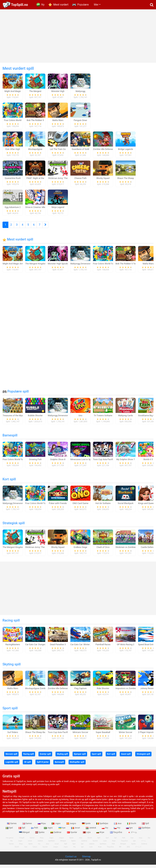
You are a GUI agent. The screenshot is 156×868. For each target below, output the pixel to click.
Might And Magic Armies (15, 267)
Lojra (87, 836)
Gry (105, 831)
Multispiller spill (77, 766)
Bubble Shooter (35, 419)
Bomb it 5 (148, 463)
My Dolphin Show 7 (126, 463)
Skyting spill (12, 668)
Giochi (132, 827)
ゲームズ (138, 850)
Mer (96, 5)
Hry (117, 831)
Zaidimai (56, 836)
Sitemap (86, 860)
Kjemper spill (80, 758)
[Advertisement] (78, 36)
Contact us (71, 860)
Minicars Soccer (80, 736)
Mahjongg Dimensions (81, 267)
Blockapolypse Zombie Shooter (40, 692)
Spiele (86, 827)
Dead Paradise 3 (58, 648)
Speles (40, 836)
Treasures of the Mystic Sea (16, 419)
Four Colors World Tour (104, 267)
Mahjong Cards (126, 419)
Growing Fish (35, 463)
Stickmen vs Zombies (126, 551)
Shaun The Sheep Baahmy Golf (40, 736)
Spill (145, 827)
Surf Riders (13, 736)
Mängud (25, 836)
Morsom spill (11, 758)
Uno (80, 419)
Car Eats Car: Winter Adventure (85, 648)
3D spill (27, 766)
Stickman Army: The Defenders (40, 551)
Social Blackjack (126, 507)
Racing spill (11, 624)
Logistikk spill (12, 766)
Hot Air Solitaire (103, 507)
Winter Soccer (126, 736)
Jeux (118, 827)
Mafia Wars (148, 267)
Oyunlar (72, 836)
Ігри (62, 831)
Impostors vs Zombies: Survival (131, 692)
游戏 (128, 850)
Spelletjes (102, 827)
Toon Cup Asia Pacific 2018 (106, 463)
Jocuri (76, 831)
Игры (42, 827)
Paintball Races (103, 648)
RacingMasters (13, 648)
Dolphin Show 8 (58, 463)
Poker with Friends (58, 507)
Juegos (71, 827)
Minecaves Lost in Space (82, 463)
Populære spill (16, 395)
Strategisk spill (14, 527)
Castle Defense (148, 551)
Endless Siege (81, 551)
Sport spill (10, 712)
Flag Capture (80, 692)
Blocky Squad (58, 551)
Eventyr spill (45, 758)
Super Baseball (103, 736)
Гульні (35, 850)
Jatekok (91, 831)
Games (12, 827)
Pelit (35, 831)
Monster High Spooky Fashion (62, 267)
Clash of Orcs (103, 551)
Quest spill (126, 758)
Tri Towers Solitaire (103, 419)
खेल (120, 850)
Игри (100, 836)
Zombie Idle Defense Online (61, 692)
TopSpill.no (19, 5)
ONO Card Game (80, 507)
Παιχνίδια (116, 836)
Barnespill (10, 439)
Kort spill (9, 483)
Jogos (56, 827)
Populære (83, 5)
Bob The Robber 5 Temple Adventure (133, 267)
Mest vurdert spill (18, 243)
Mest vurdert (61, 5)
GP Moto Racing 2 (126, 648)
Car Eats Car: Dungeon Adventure (41, 648)
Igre (130, 831)
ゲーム (132, 836)
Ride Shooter (103, 692)
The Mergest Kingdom (36, 267)
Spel (9, 831)
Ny (43, 5)
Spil (22, 831)
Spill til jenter (43, 766)
